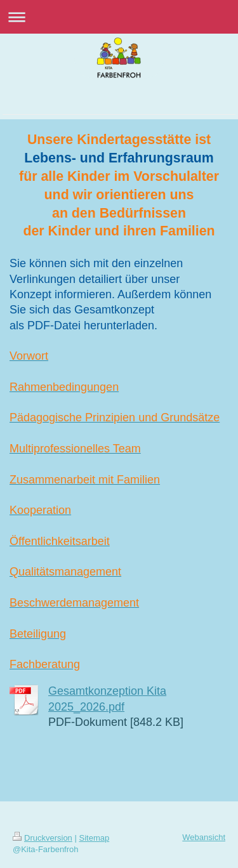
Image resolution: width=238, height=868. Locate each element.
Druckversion (43, 838)
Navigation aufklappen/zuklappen (119, 17)
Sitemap (95, 838)
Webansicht (204, 837)
